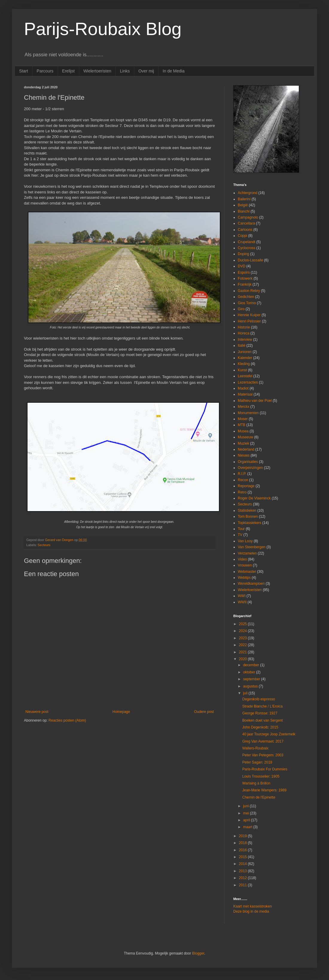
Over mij (146, 71)
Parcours (45, 71)
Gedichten (246, 297)
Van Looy (245, 541)
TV (240, 535)
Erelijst (68, 71)
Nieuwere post (37, 712)
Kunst (242, 370)
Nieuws (244, 455)
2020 (243, 659)
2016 (243, 850)
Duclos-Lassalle (250, 260)
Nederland (246, 449)
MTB (242, 425)
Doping (243, 254)
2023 (243, 638)
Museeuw (245, 437)
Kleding (244, 364)
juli (246, 693)
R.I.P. (242, 474)
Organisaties (248, 462)
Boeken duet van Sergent (262, 720)
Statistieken (247, 511)
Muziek (243, 443)
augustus (251, 686)
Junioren (245, 352)
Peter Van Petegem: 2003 (263, 755)
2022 (243, 645)
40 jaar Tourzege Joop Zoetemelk (269, 734)
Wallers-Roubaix (255, 748)
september (252, 679)
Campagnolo (248, 217)
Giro (241, 309)
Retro (242, 492)
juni (246, 806)
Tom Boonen (248, 516)
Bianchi (244, 211)
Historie (244, 327)
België (243, 205)
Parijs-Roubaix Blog (103, 29)
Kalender (245, 358)
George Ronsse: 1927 (260, 713)
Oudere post (204, 712)
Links (125, 71)
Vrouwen (245, 565)
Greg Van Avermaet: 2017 (263, 741)
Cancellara (246, 223)
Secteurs (44, 545)
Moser (243, 419)
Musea (243, 431)
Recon (243, 480)
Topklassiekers (250, 523)
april (247, 820)
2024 (243, 631)
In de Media (174, 71)
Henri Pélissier (249, 321)
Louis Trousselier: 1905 (261, 776)
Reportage (246, 486)
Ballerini (244, 199)
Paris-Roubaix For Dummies (265, 769)
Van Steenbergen (252, 547)
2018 (243, 843)
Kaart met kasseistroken (253, 906)
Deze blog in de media (251, 911)
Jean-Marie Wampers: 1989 (264, 790)
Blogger (198, 953)
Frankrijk (245, 284)
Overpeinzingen (250, 468)
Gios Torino (247, 303)
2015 (243, 857)
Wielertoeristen (97, 71)
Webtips (244, 578)
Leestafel (245, 376)
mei (247, 813)
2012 (243, 878)
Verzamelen (247, 553)
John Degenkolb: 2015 (260, 727)
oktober (250, 672)
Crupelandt (247, 242)
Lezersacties (248, 382)
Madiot (243, 388)
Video (242, 559)
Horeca (244, 333)
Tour (241, 529)
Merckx (244, 407)
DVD (242, 266)
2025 (243, 624)
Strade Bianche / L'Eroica (262, 706)
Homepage (121, 712)
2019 (243, 836)
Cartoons (245, 230)
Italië (242, 346)
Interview (245, 340)
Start (24, 71)
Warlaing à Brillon (256, 783)
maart (248, 827)
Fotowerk (245, 278)
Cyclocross (247, 248)
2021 (243, 652)
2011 (243, 885)
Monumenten (248, 413)
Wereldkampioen (251, 584)
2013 (243, 871)
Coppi (242, 236)
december (252, 665)
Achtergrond (247, 193)
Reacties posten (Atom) (67, 720)
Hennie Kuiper (249, 315)
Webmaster (247, 572)
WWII (242, 602)
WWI (242, 596)
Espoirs (244, 272)
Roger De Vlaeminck (254, 498)
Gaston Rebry (249, 291)
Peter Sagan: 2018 (257, 762)
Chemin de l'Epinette (259, 797)
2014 (243, 864)
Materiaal (245, 394)
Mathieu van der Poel (255, 401)
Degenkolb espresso (259, 699)
